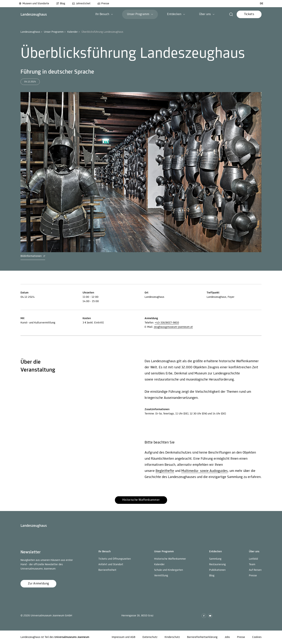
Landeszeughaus (30, 32)
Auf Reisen (255, 570)
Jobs (227, 637)
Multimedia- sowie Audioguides (204, 471)
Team (252, 564)
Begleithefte (165, 471)
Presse (103, 4)
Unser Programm (54, 32)
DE (262, 4)
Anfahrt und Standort (111, 564)
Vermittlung (161, 576)
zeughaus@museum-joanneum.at (173, 327)
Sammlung (215, 559)
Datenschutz (150, 637)
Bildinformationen (33, 256)
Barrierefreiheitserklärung (202, 637)
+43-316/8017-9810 (167, 323)
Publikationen (217, 570)
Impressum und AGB (123, 637)
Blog (61, 4)
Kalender (72, 32)
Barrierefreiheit (107, 570)
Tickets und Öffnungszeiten (115, 559)
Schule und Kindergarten (169, 570)
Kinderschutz (172, 637)
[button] (231, 14)
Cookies (257, 637)
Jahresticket (81, 4)
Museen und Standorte (34, 4)
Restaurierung (217, 564)
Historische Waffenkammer (170, 559)
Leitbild (253, 559)
